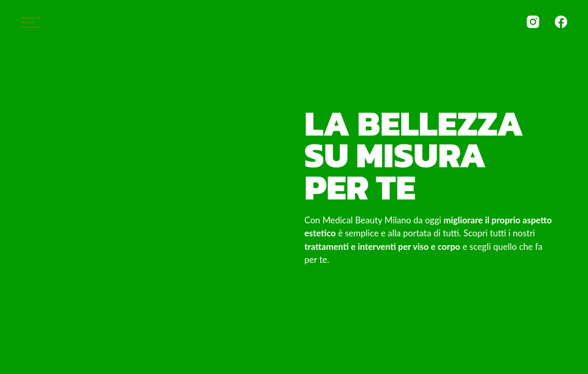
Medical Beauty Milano (294, 26)
